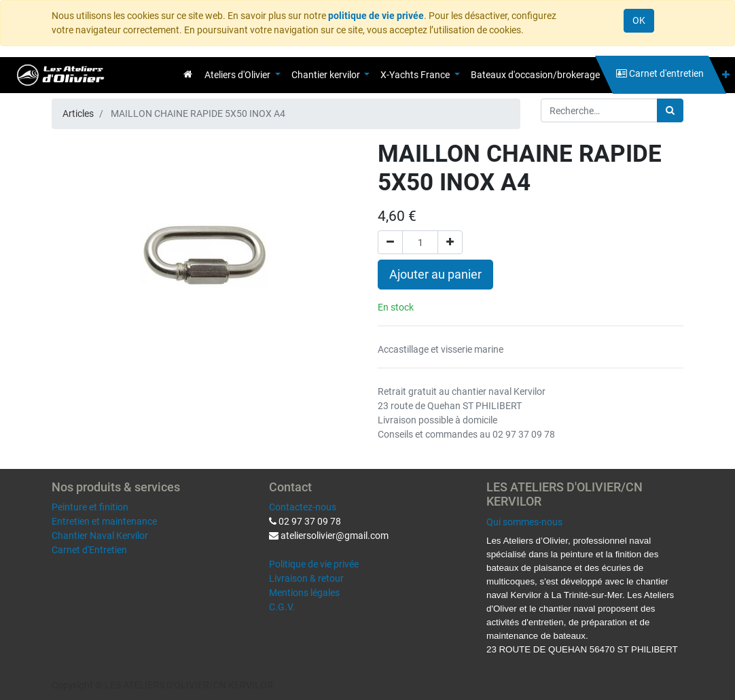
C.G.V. (282, 607)
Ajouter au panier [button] (435, 275)
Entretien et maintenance (104, 521)
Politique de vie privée (314, 564)
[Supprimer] (390, 242)
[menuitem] (188, 74)
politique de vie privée (376, 16)
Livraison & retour (306, 578)
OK (639, 20)
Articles (78, 113)
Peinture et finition (90, 507)
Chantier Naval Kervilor (100, 536)
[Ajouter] (450, 242)
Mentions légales (304, 593)
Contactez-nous (303, 507)
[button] (726, 75)
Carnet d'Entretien (89, 550)
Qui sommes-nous (524, 522)
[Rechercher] (670, 110)
